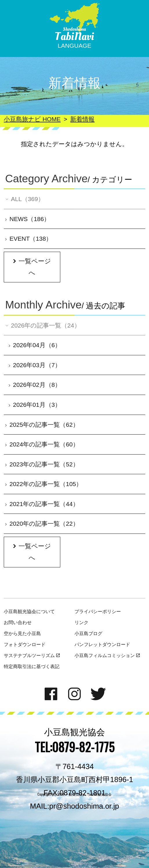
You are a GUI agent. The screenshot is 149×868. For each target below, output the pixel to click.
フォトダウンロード (25, 644)
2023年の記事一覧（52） (42, 464)
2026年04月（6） (35, 345)
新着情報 (82, 119)
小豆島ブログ (88, 633)
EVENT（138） (29, 239)
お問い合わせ (18, 622)
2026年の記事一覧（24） (42, 325)
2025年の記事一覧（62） (42, 425)
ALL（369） (24, 199)
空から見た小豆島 (22, 633)
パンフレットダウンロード (102, 644)
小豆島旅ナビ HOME (32, 119)
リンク (81, 622)
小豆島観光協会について (29, 611)
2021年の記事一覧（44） (42, 504)
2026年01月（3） (35, 405)
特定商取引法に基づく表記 (32, 666)
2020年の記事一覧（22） (42, 524)
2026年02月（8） (35, 385)
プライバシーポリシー (98, 611)
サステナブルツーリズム (32, 655)
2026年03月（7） (35, 365)
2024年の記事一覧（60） (42, 444)
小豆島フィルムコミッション (107, 655)
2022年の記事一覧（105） (44, 484)
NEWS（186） (28, 219)
